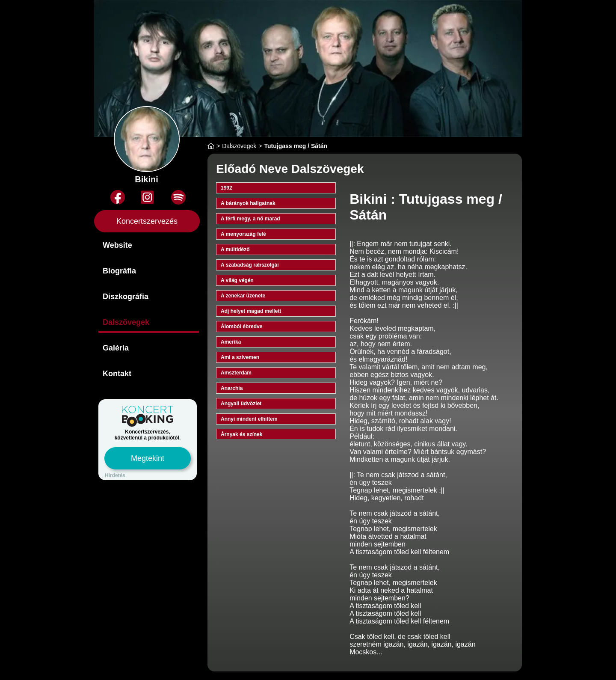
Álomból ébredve (241, 327)
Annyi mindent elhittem (249, 419)
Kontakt (117, 374)
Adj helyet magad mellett (251, 311)
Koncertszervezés (147, 221)
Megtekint (148, 458)
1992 (227, 188)
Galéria (116, 348)
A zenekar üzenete (243, 296)
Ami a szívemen (240, 357)
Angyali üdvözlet (241, 404)
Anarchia (232, 388)
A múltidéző (235, 249)
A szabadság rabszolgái (250, 265)
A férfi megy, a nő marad (250, 219)
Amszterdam (236, 373)
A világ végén (237, 280)
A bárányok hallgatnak (248, 203)
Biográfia (119, 271)
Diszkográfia (126, 297)
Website (117, 245)
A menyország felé (243, 234)
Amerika (231, 342)
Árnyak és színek (241, 434)
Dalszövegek (126, 322)
